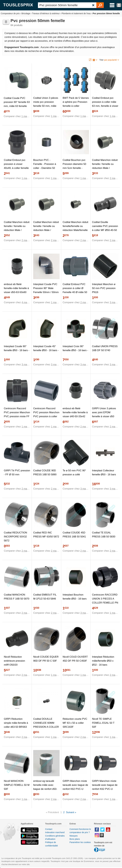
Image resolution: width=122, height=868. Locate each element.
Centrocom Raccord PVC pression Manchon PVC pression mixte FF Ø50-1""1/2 (17, 414)
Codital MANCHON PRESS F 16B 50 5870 (17, 597)
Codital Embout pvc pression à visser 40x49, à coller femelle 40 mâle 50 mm (16, 166)
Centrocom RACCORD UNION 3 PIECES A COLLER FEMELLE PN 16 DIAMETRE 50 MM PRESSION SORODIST (105, 605)
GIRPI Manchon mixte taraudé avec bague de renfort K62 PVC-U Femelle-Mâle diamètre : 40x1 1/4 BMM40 (75, 789)
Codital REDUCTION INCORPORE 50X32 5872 (15, 537)
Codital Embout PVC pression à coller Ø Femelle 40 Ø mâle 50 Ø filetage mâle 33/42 (75, 290)
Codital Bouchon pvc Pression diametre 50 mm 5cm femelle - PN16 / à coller (74, 166)
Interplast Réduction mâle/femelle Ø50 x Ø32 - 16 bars (103, 661)
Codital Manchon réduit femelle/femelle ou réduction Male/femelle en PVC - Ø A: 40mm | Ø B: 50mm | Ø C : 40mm (76, 232)
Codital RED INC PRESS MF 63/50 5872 (46, 535)
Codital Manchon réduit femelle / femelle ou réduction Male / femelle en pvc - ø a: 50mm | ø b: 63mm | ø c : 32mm (105, 170)
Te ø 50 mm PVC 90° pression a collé (74, 473)
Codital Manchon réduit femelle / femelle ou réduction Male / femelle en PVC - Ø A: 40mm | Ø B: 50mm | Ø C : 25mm (17, 232)
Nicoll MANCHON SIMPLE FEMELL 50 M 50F (17, 785)
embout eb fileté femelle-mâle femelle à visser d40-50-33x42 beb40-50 (75, 414)
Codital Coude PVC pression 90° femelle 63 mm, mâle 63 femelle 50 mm (17, 104)
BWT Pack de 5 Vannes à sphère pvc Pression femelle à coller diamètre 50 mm (76, 104)
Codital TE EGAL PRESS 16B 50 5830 (104, 535)
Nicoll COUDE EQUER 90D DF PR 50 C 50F (46, 659)
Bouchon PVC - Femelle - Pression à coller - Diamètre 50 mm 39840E (45, 166)
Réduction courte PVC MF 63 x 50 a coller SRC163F (75, 723)
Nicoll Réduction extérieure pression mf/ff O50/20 (14, 661)
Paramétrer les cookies (80, 842)
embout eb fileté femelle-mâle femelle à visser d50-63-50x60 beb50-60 (16, 290)
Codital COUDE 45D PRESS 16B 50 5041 (74, 535)
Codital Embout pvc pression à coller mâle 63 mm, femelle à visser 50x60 (105, 104)
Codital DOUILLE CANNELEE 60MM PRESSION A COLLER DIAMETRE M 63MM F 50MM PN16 (46, 727)
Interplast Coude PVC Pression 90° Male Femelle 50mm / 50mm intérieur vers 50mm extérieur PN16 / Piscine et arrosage (46, 294)
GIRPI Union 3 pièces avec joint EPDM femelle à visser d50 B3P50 (104, 414)
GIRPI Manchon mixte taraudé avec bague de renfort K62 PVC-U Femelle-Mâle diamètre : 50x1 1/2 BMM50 (105, 789)
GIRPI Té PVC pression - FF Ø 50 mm (17, 473)
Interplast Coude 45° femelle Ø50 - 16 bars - (46, 348)
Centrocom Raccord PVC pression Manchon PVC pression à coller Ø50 (46, 414)
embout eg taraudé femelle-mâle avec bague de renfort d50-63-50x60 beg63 (45, 787)
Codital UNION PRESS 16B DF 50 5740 (105, 348)
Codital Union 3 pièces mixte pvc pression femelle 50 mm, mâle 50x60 (46, 104)
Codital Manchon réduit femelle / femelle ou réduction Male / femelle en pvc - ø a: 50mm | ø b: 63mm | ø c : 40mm (46, 232)
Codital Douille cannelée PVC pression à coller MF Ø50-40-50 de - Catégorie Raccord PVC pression (105, 230)
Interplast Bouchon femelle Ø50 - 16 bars (75, 597)
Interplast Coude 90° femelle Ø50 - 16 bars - (17, 348)
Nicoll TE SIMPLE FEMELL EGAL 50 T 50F (103, 723)
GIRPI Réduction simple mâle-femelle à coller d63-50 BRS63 (16, 723)
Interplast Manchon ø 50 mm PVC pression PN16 (104, 288)
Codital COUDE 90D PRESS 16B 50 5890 (45, 473)
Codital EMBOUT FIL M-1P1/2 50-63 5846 (45, 597)
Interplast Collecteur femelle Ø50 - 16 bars (104, 473)
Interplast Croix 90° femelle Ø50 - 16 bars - (75, 348)
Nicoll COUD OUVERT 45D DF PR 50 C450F (75, 659)
